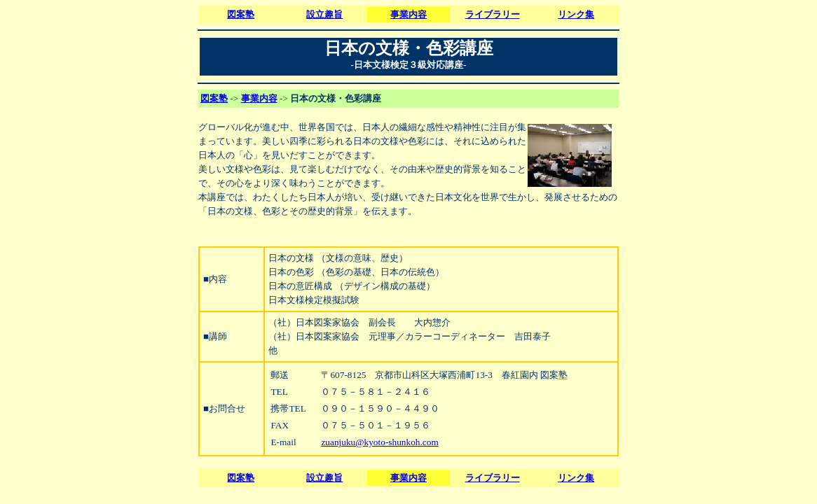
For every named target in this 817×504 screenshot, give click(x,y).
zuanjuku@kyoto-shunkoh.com (379, 442)
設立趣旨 (324, 14)
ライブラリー (493, 14)
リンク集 (576, 14)
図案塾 (241, 14)
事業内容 (408, 14)
